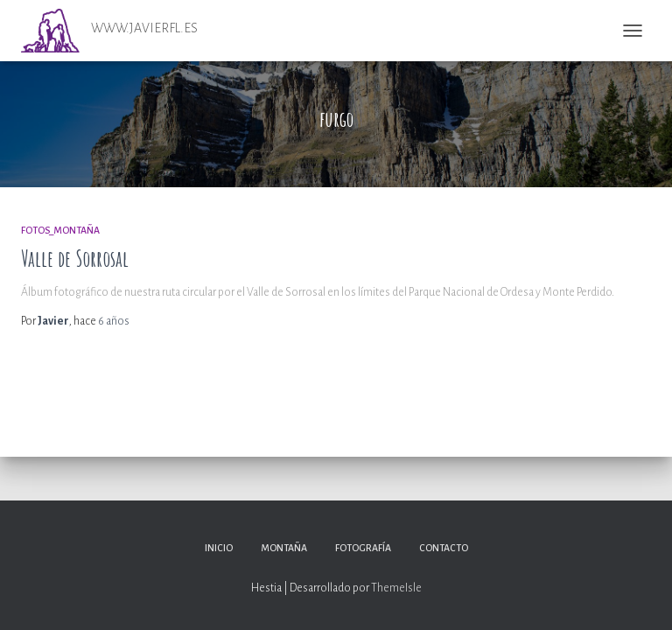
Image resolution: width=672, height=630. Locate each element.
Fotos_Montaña (60, 230)
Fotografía (363, 548)
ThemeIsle (396, 588)
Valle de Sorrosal (75, 259)
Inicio (219, 548)
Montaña (284, 548)
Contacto (444, 548)
